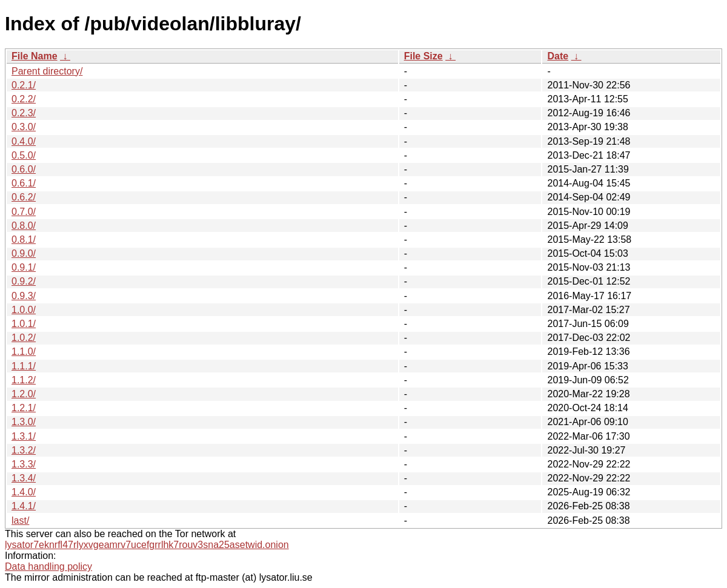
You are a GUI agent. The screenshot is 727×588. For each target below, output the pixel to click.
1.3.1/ (24, 436)
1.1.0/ (24, 352)
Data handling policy (48, 567)
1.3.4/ (24, 478)
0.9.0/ (24, 253)
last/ (20, 520)
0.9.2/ (24, 281)
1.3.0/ (24, 422)
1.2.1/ (24, 408)
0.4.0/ (24, 141)
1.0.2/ (24, 338)
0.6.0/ (24, 169)
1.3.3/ (24, 464)
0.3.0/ (24, 127)
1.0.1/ (24, 324)
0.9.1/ (24, 267)
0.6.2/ (24, 197)
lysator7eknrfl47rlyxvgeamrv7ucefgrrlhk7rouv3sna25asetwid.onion (147, 545)
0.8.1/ (24, 239)
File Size (423, 56)
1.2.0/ (24, 394)
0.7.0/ (24, 212)
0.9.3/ (24, 296)
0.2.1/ (24, 85)
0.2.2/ (24, 99)
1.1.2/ (24, 380)
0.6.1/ (24, 183)
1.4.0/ (24, 492)
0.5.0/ (24, 155)
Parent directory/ (47, 71)
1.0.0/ (24, 310)
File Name (35, 56)
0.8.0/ (24, 226)
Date (558, 56)
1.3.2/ (24, 450)
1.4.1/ (24, 506)
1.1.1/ (24, 366)
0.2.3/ (24, 113)
